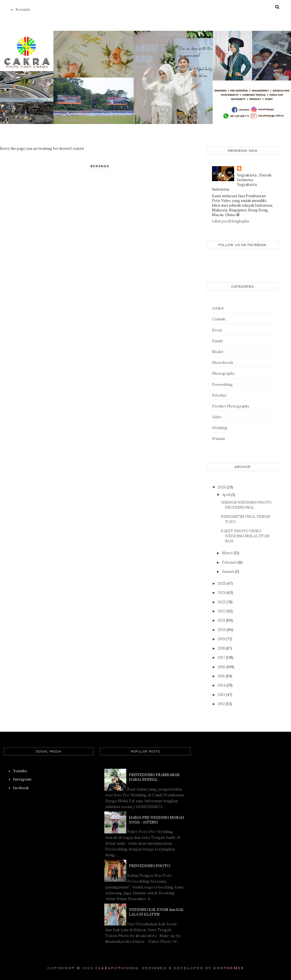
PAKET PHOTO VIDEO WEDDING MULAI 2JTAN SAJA (245, 536)
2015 (222, 676)
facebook (21, 788)
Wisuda (218, 439)
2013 (222, 695)
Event (217, 330)
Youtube (20, 771)
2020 (222, 630)
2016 (222, 667)
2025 (222, 583)
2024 (222, 593)
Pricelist (219, 395)
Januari (229, 572)
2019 (222, 639)
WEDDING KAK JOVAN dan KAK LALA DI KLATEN (156, 912)
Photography (223, 373)
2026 (222, 487)
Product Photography (231, 406)
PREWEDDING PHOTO (150, 866)
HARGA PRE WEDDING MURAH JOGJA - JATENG (156, 820)
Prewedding (222, 385)
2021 (222, 620)
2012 (222, 704)
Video (217, 417)
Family (218, 341)
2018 (222, 648)
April (226, 495)
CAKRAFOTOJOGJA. (118, 968)
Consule (219, 319)
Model (217, 352)
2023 (222, 602)
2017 (222, 658)
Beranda (23, 10)
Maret (228, 553)
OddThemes (229, 968)
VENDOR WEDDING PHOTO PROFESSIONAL (246, 505)
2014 (222, 685)
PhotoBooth (223, 363)
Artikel (218, 308)
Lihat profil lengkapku (231, 221)
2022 (222, 611)
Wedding (220, 428)
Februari (230, 562)
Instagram (22, 779)
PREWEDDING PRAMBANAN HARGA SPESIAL (154, 777)
